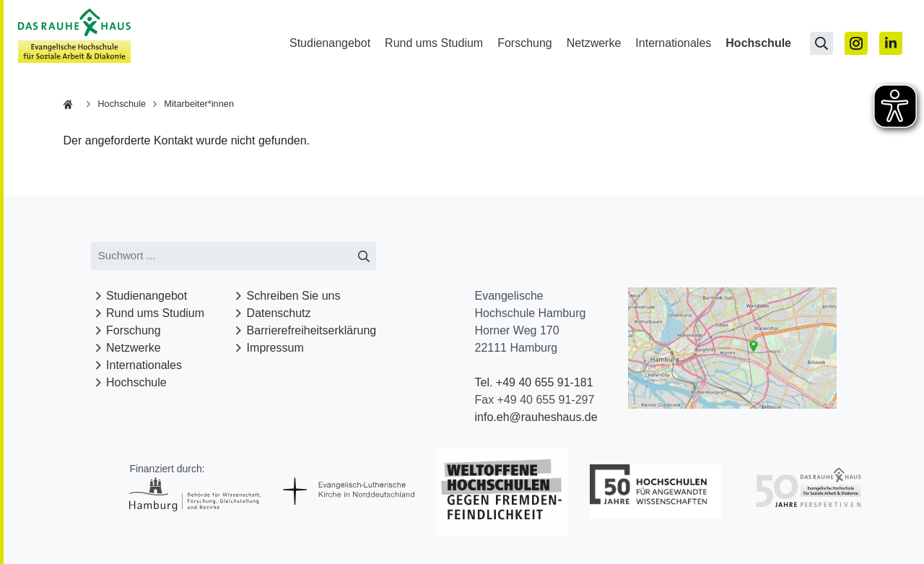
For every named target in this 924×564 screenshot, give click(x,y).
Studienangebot (330, 43)
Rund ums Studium (434, 43)
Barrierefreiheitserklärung (312, 330)
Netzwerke (594, 43)
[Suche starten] (363, 256)
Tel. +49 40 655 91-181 (534, 382)
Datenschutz (279, 313)
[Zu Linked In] (891, 43)
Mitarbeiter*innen (199, 104)
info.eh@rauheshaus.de (536, 417)
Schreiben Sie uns (294, 296)
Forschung (525, 43)
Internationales (673, 43)
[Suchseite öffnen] (821, 43)
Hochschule (758, 43)
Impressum (275, 348)
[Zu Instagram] (856, 43)
